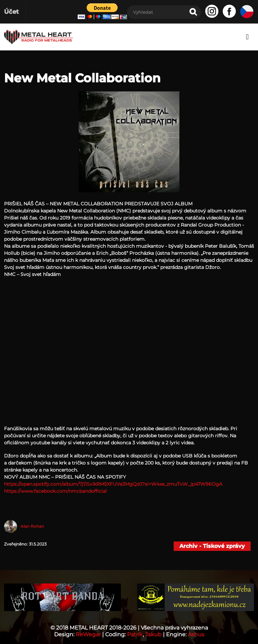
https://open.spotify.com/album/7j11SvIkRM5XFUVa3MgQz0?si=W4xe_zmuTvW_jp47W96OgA (113, 484)
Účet (11, 12)
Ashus (196, 634)
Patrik (135, 634)
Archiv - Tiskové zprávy (212, 546)
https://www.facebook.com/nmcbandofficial (55, 491)
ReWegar (88, 634)
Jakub (153, 634)
